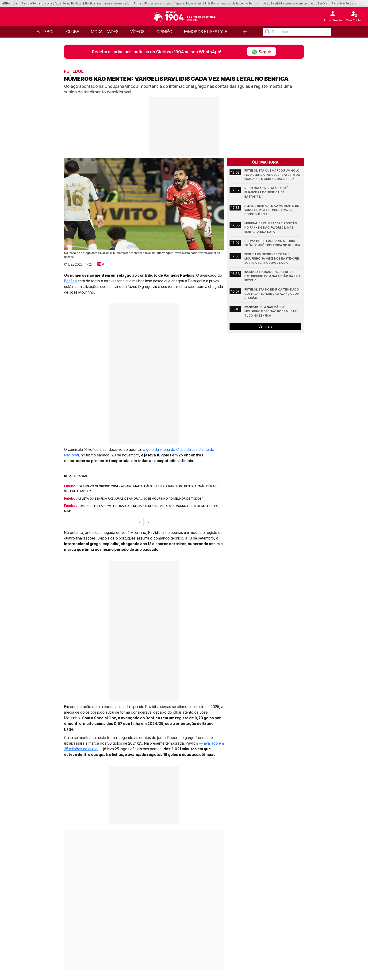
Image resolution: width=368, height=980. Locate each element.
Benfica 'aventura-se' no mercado (107, 3)
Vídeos (137, 32)
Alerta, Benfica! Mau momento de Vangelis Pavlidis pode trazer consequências (272, 210)
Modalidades (105, 32)
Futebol (46, 32)
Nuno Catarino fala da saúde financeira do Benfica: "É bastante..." (269, 192)
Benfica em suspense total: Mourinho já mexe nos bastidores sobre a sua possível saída (272, 258)
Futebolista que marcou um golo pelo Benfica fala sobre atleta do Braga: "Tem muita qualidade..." (273, 175)
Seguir (261, 52)
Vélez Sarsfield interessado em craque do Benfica (295, 3)
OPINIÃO (164, 32)
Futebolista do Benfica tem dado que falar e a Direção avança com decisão (272, 294)
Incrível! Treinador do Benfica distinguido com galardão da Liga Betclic (273, 276)
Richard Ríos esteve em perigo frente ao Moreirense (167, 3)
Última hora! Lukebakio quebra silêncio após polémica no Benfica (272, 243)
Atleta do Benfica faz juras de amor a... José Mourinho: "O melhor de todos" (140, 498)
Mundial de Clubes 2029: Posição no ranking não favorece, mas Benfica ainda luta (271, 228)
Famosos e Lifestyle (206, 32)
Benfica (70, 281)
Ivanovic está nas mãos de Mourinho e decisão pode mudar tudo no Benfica (271, 311)
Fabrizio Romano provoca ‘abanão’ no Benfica (51, 3)
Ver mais (265, 326)
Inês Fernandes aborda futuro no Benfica (232, 3)
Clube (73, 32)
